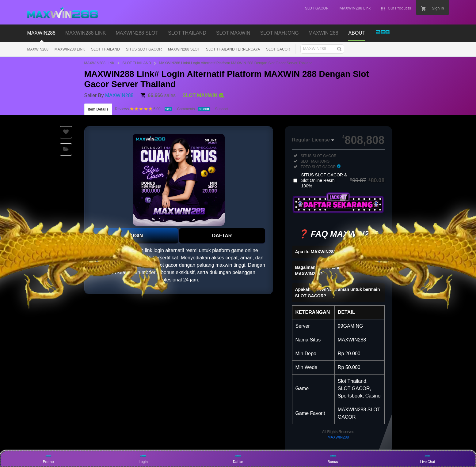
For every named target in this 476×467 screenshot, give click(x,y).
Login (143, 458)
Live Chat (428, 458)
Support (222, 109)
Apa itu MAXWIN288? (317, 252)
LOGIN (135, 236)
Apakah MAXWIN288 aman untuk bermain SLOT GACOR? (338, 293)
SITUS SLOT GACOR (144, 49)
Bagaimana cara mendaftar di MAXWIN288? (325, 271)
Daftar (238, 458)
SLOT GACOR (278, 49)
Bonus (333, 458)
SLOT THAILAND (105, 49)
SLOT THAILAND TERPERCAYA (233, 49)
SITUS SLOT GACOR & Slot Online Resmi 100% (343, 180)
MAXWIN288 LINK (70, 49)
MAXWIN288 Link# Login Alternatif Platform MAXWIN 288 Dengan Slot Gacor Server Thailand (236, 63)
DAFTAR (222, 236)
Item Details (98, 109)
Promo (48, 458)
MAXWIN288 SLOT (184, 49)
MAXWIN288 (38, 49)
